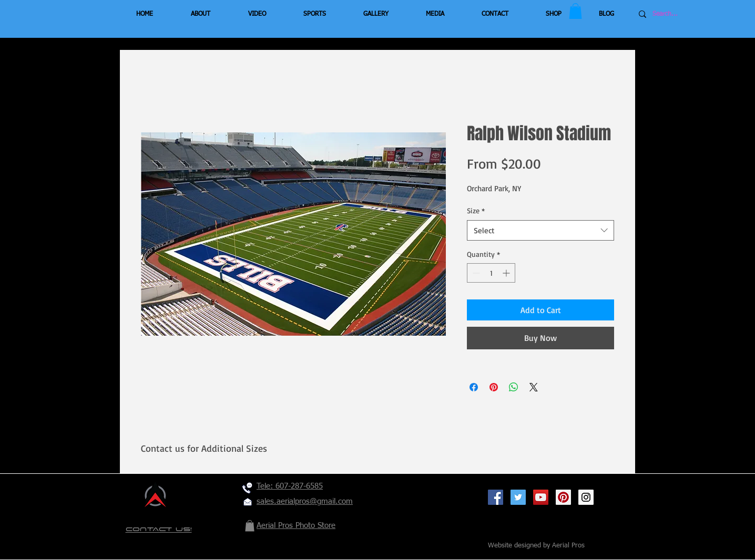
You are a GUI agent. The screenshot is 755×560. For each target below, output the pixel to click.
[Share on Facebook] (474, 387)
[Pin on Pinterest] (494, 387)
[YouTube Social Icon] (541, 497)
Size (476, 210)
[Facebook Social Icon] (496, 497)
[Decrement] (475, 273)
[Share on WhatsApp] (514, 387)
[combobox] (540, 230)
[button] (575, 11)
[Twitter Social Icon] (518, 497)
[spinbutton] (491, 273)
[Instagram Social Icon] (586, 497)
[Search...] (684, 14)
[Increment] (507, 273)
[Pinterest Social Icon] (563, 497)
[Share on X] (534, 387)
